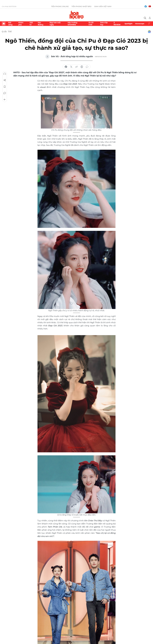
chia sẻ (66, 67)
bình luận (87, 67)
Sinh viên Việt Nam (103, 6)
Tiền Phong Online (60, 6)
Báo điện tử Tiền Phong (77, 15)
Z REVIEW (117, 24)
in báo (82, 67)
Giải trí (31, 24)
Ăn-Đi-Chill (91, 24)
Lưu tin (5, 87)
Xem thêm (149, 24)
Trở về (5, 100)
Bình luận (5, 93)
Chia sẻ (5, 80)
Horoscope (140, 24)
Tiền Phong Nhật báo (82, 6)
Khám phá (21, 24)
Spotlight (128, 24)
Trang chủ (4, 24)
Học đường (40, 24)
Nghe (5, 74)
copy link (76, 67)
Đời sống (10, 24)
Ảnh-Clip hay (104, 24)
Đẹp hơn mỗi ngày (55, 24)
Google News (149, 32)
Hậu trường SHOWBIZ (72, 24)
